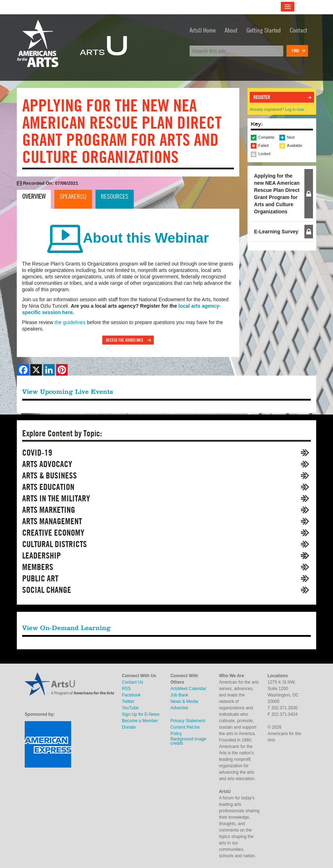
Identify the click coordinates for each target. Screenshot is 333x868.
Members (38, 567)
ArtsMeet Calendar (188, 689)
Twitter (128, 701)
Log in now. (295, 109)
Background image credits (188, 741)
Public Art (40, 578)
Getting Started (264, 30)
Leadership (41, 555)
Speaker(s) (73, 196)
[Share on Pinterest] (62, 370)
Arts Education (48, 487)
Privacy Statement (188, 721)
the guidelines (70, 322)
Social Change (47, 590)
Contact (298, 30)
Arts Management (52, 521)
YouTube (130, 708)
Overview (34, 196)
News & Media (184, 701)
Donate (129, 727)
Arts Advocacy (47, 464)
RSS (126, 689)
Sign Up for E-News (141, 714)
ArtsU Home (203, 30)
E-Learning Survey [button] (276, 232)
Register (262, 97)
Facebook (131, 695)
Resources (115, 196)
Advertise (179, 708)
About (231, 30)
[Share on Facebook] (23, 370)
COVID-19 (37, 453)
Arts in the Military (56, 498)
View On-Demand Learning (66, 628)
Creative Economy (53, 533)
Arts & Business (50, 475)
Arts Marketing (49, 510)
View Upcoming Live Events (68, 391)
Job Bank (179, 695)
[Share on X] (36, 370)
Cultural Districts (55, 544)
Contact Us (133, 682)
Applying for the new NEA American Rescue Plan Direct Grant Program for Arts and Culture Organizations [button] (277, 194)
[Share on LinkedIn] (49, 370)
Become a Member (140, 721)
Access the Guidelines (124, 340)
